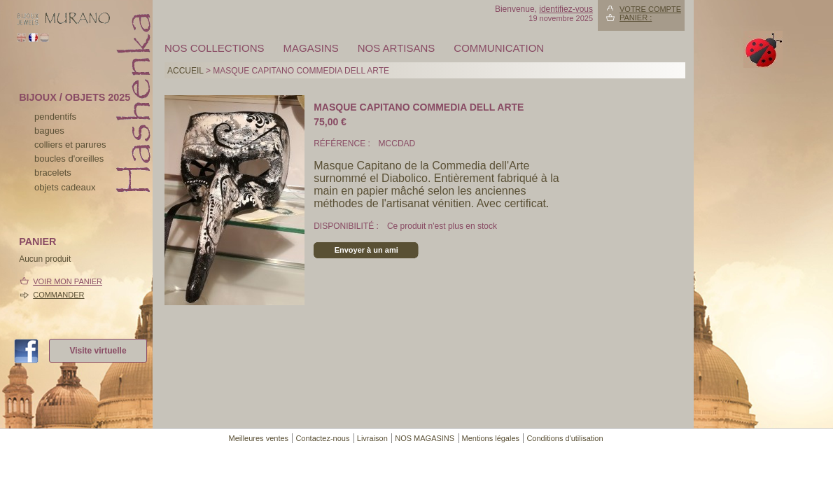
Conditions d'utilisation (565, 438)
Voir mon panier (68, 281)
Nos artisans (397, 48)
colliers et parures (70, 145)
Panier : (636, 17)
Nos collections (215, 48)
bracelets (53, 173)
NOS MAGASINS (425, 438)
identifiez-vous (566, 9)
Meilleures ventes (258, 438)
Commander (58, 295)
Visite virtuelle (98, 351)
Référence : (343, 143)
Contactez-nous (322, 438)
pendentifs (55, 117)
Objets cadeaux (65, 187)
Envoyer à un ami (366, 250)
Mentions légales (491, 438)
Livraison (372, 438)
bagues (49, 131)
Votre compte (650, 9)
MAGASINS (311, 48)
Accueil (185, 71)
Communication (499, 48)
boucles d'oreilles (69, 159)
